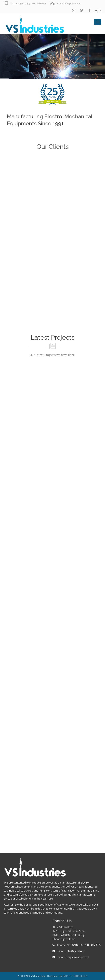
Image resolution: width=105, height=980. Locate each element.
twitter (82, 11)
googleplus (74, 11)
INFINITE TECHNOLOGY (75, 976)
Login (97, 10)
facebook (90, 11)
